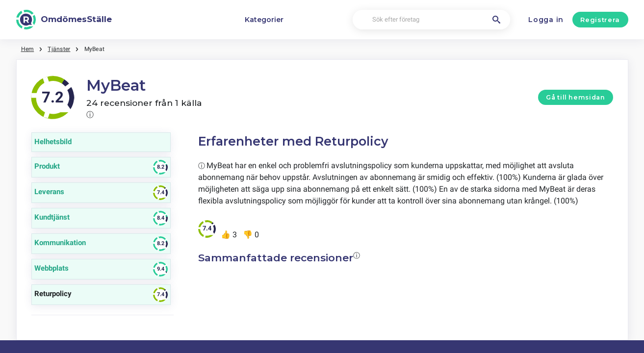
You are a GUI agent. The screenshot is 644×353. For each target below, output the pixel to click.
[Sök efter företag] (431, 20)
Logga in (546, 20)
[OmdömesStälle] (64, 20)
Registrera (600, 20)
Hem (28, 49)
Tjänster (59, 49)
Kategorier (264, 20)
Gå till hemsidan (575, 97)
